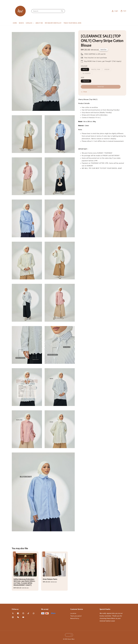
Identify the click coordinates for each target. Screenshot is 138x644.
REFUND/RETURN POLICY (53, 23)
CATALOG (29, 23)
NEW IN (21, 23)
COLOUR (84, 66)
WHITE (85, 69)
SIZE (83, 78)
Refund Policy (75, 618)
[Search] (62, 11)
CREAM (107, 69)
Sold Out (101, 87)
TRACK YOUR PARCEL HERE (72, 23)
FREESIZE (86, 81)
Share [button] (84, 92)
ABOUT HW (39, 23)
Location (73, 613)
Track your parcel (76, 616)
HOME (15, 23)
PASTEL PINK (96, 69)
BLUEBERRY (87, 73)
